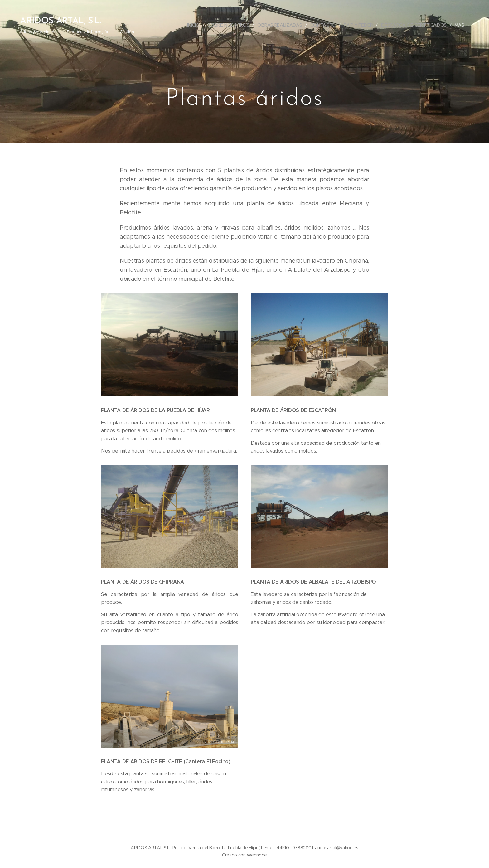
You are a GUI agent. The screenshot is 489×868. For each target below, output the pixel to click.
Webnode (257, 855)
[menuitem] (196, 25)
